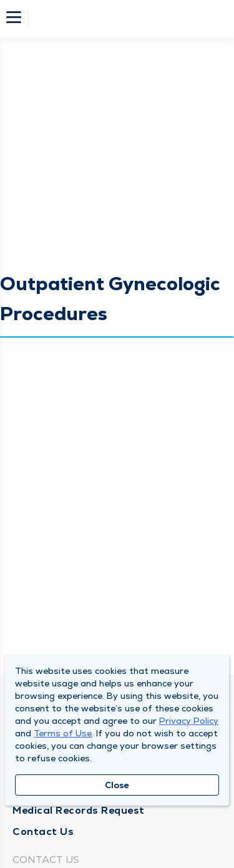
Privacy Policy (189, 721)
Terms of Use (63, 733)
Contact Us (43, 831)
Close (117, 785)
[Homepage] (125, 19)
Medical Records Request (79, 810)
